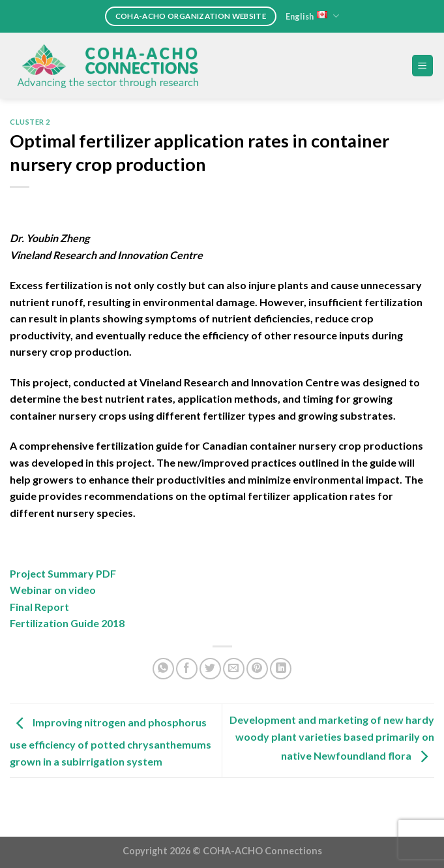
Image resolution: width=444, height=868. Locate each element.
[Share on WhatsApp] (163, 669)
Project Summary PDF (63, 573)
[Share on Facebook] (187, 669)
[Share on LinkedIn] (281, 669)
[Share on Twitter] (210, 669)
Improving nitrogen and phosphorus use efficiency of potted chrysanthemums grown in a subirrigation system (111, 742)
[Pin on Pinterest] (257, 669)
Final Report (39, 607)
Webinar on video (53, 590)
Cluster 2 (30, 122)
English (312, 16)
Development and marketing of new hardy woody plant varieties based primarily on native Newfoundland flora (332, 738)
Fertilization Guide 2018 (67, 623)
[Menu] (423, 66)
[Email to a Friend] (234, 669)
